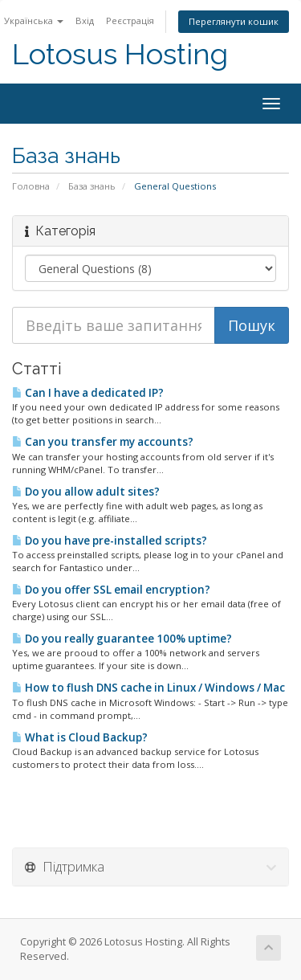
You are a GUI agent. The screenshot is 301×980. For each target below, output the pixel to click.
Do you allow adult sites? (86, 492)
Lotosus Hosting (120, 54)
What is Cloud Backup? (80, 737)
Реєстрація (130, 20)
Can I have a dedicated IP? (88, 393)
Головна (31, 186)
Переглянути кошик (234, 21)
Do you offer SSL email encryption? (111, 590)
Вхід (85, 20)
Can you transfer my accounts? (103, 442)
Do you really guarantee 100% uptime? (122, 639)
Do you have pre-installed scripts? (110, 541)
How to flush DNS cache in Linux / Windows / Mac (148, 688)
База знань (92, 186)
